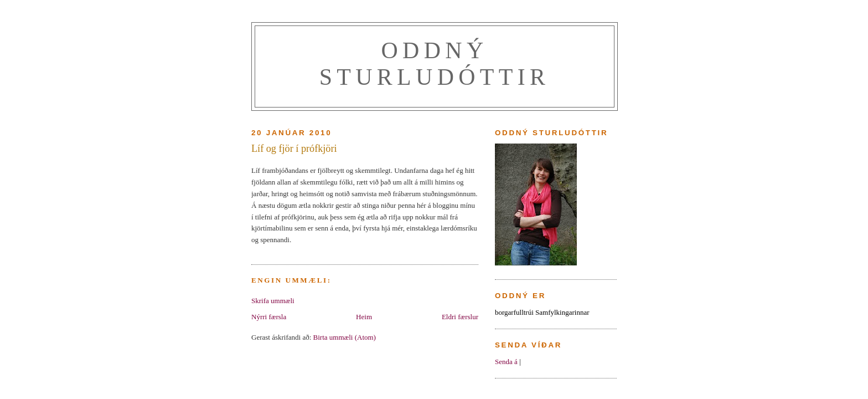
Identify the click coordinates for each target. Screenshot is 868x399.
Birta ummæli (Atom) (345, 337)
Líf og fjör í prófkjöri (294, 149)
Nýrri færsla (269, 317)
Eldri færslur (460, 317)
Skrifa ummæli (273, 301)
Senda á (506, 362)
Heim (364, 317)
